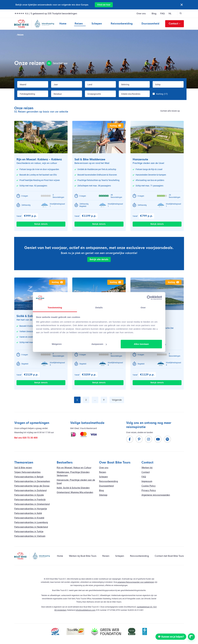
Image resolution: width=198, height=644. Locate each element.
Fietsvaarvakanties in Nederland (31, 527)
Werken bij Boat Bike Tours (83, 556)
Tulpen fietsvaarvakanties (27, 472)
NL (170, 14)
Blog (154, 14)
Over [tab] (143, 307)
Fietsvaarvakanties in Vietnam (30, 536)
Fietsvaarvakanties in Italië (28, 513)
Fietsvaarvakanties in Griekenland (32, 504)
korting (115, 126)
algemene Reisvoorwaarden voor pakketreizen (136, 582)
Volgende (117, 400)
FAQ (162, 14)
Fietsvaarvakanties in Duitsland (30, 490)
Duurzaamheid (150, 24)
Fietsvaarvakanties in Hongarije (31, 509)
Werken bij (147, 468)
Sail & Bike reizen (23, 468)
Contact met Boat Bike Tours (169, 556)
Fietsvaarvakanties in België (29, 477)
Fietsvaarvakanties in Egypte (29, 495)
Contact (175, 24)
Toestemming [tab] (55, 307)
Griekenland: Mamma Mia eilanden (75, 492)
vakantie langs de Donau (32, 486)
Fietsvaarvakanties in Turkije (29, 532)
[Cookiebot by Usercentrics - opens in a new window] (149, 298)
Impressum (147, 481)
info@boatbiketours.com (85, 610)
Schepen (97, 24)
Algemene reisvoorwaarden (156, 495)
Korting (162, 94)
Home (63, 24)
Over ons (141, 14)
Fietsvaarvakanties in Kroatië (29, 518)
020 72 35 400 (30, 438)
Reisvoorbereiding (122, 24)
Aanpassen (99, 344)
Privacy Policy (149, 490)
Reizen (79, 24)
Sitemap (103, 495)
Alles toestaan (141, 344)
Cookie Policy (149, 486)
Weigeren (57, 344)
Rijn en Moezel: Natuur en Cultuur (74, 468)
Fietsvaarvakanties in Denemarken (32, 481)
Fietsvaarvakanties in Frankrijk (30, 500)
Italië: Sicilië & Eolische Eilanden (73, 488)
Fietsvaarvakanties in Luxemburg (31, 522)
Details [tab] (99, 307)
